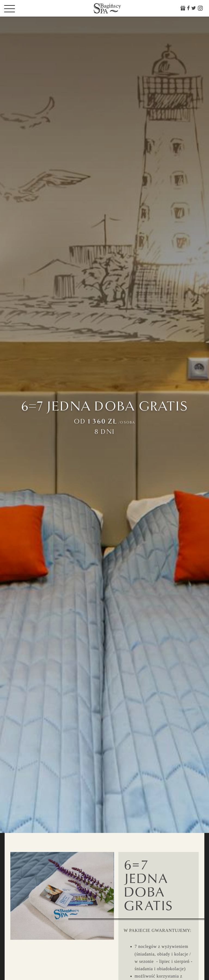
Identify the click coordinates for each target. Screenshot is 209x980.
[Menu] (19, 8)
